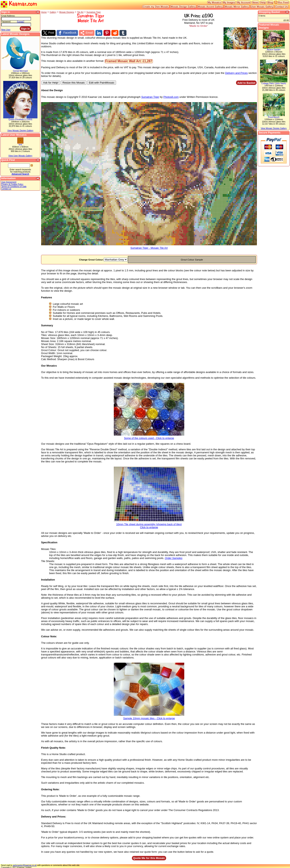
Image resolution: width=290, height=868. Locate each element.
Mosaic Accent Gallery (210, 7)
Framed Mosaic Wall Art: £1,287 (129, 60)
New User (6, 30)
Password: (6, 22)
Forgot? (21, 22)
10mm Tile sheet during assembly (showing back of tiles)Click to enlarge (149, 524)
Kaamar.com (19, 4)
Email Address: (8, 16)
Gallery (53, 12)
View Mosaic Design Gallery (20, 131)
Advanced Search (20, 174)
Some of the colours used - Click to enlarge (149, 436)
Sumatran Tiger (94, 12)
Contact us (6, 189)
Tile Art (80, 12)
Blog (270, 2)
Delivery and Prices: (54, 816)
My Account (244, 2)
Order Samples (173, 557)
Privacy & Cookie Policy (12, 184)
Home (44, 12)
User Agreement (9, 182)
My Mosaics (214, 2)
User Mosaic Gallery (262, 7)
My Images (229, 2)
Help (263, 2)
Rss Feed (283, 2)
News (255, 2)
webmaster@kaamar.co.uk (25, 865)
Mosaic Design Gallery (183, 7)
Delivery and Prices (236, 72)
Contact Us (282, 7)
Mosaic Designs (67, 12)
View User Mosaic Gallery (20, 156)
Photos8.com (171, 96)
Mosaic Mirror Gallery (237, 7)
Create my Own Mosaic (156, 7)
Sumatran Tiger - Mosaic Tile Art (149, 246)
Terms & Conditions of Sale (14, 187)
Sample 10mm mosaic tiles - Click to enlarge (149, 717)
